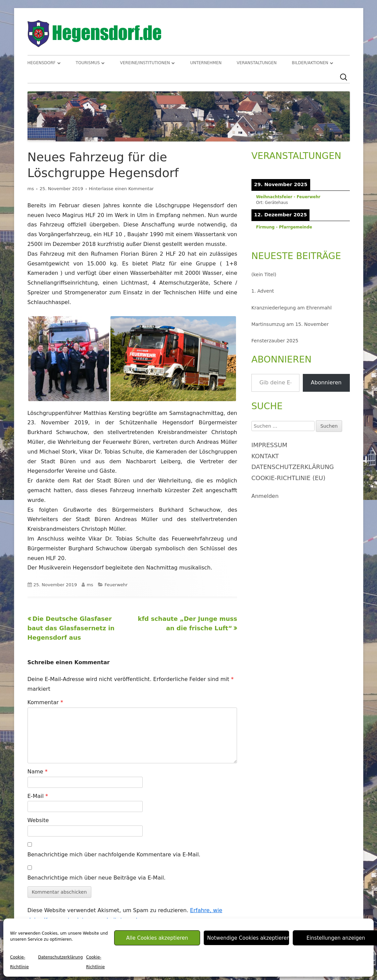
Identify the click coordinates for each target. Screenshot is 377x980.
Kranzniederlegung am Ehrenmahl (292, 308)
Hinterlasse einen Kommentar (121, 189)
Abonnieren (326, 382)
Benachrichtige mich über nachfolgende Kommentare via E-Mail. (114, 855)
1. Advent (263, 291)
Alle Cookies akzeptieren (157, 938)
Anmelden (265, 496)
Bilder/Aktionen (310, 63)
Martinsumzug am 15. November (290, 324)
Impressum (269, 445)
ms (31, 189)
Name (38, 772)
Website (38, 820)
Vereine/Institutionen (145, 63)
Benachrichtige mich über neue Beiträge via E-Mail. (97, 878)
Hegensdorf (42, 63)
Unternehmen (206, 63)
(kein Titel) (264, 274)
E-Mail (38, 796)
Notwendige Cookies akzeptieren (248, 938)
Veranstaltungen (257, 63)
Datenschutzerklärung (60, 957)
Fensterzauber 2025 (275, 341)
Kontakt (265, 456)
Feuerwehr (116, 585)
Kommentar (45, 702)
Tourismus (88, 63)
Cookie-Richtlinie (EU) (289, 478)
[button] (69, 359)
